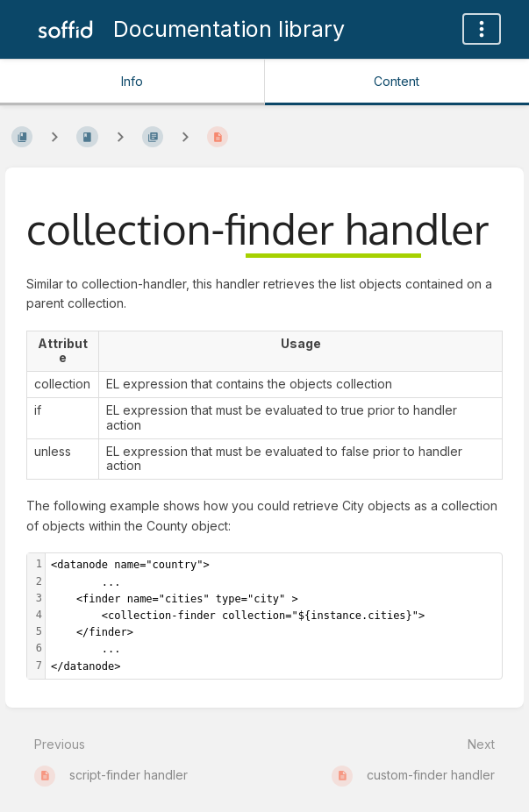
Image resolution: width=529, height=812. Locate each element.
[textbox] (274, 616)
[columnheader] (63, 351)
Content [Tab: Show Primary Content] (397, 81)
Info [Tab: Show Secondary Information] (132, 81)
